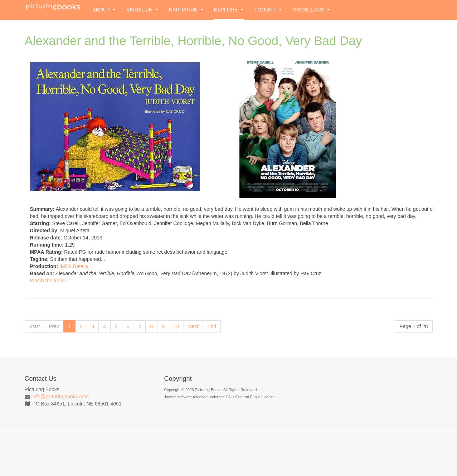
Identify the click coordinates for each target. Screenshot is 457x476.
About (104, 10)
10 (176, 326)
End (212, 326)
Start (35, 326)
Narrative (186, 10)
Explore (229, 10)
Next (193, 326)
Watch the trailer (48, 281)
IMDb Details (74, 266)
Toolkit (268, 10)
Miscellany (311, 10)
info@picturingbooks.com (61, 397)
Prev (54, 326)
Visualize (142, 10)
